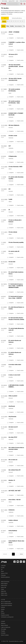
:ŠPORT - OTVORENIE (14, 32)
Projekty (3, 631)
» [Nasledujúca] (17, 554)
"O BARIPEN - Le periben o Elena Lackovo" (17, 43)
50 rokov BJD (12, 262)
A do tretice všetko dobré (15, 365)
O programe (10, 38)
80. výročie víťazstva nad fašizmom (15, 341)
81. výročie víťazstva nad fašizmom (15, 353)
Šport (2, 571)
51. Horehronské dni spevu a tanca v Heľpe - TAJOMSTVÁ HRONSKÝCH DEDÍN (16, 286)
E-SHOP (3, 621)
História (3, 607)
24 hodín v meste (13, 136)
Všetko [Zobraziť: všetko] (4, 21)
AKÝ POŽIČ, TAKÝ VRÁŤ (15, 491)
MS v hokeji (5, 1)
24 (2, 569)
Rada (2, 611)
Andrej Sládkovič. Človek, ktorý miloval (16, 542)
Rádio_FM (4, 587)
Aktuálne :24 (12, 480)
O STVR (3, 600)
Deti (17, 1)
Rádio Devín (4, 585)
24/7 (10, 146)
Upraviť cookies (5, 635)
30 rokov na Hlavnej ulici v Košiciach (15, 221)
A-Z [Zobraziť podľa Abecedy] (5, 18)
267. (10, 189)
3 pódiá (10, 199)
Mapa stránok (4, 625)
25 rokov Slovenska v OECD (15, 167)
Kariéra (3, 609)
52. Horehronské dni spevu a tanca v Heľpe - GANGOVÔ (16, 297)
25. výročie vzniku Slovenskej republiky (16, 178)
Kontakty (3, 633)
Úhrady (3, 613)
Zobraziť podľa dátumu (17, 18)
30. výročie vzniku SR (14, 251)
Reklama (3, 623)
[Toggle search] (21, 4)
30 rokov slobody (13, 232)
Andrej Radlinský (13, 531)
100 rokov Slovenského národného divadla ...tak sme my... (16, 66)
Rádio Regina (4, 584)
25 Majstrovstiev (13, 156)
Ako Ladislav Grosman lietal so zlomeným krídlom (16, 448)
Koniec (21, 554)
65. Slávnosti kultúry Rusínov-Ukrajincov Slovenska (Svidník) (16, 319)
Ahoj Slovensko (12, 417)
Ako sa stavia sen (13, 460)
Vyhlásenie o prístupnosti (7, 617)
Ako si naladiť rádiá (6, 602)
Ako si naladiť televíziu (7, 604)
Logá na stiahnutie (6, 627)
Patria (2, 589)
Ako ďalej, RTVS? (13, 437)
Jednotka (3, 566)
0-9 (8, 21)
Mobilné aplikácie (5, 577)
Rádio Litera (4, 593)
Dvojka (3, 568)
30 (9, 210)
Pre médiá (4, 629)
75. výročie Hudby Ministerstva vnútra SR (16, 329)
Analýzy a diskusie (13, 520)
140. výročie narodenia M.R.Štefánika (14, 90)
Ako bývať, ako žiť (13, 427)
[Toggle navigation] (24, 4)
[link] (20, 38)
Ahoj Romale (12, 406)
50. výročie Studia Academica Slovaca (16, 273)
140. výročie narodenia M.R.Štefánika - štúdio (14, 102)
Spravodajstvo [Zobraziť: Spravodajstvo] (18, 26)
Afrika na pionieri (13, 396)
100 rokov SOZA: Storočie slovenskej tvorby (15, 79)
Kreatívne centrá (5, 615)
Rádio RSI (3, 591)
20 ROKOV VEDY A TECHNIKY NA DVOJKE (16, 114)
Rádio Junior (4, 595)
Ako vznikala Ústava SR (14, 470)
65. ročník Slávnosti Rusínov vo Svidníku (16, 308)
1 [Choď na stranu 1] (13, 554)
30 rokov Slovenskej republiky (16, 242)
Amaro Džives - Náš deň (15, 500)
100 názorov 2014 (13, 54)
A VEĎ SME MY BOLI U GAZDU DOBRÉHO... (16, 386)
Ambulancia (12, 510)
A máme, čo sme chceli (14, 375)
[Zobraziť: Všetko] (3, 26)
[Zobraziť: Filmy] (8, 26)
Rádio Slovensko (5, 582)
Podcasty (3, 575)
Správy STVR (12, 1)
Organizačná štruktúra (6, 605)
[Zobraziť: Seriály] (12, 26)
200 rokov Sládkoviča (14, 125)
